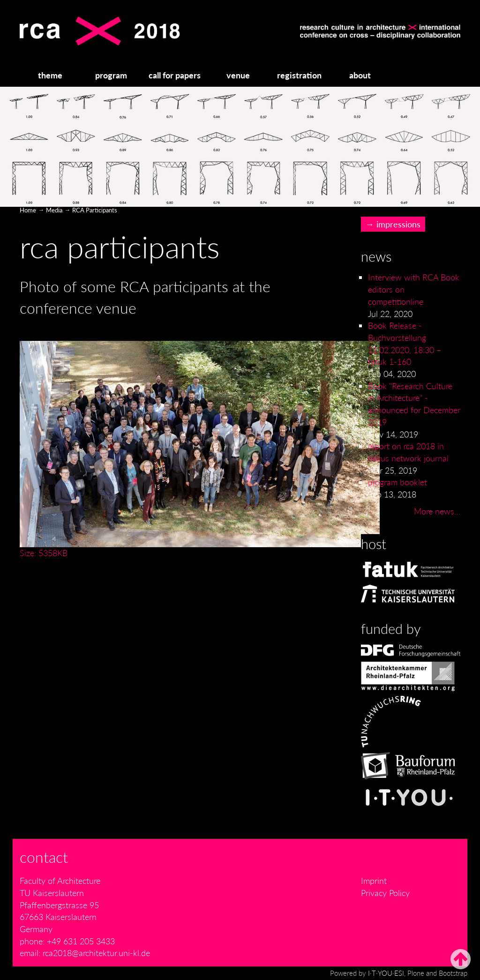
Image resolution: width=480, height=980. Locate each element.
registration (299, 75)
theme (50, 75)
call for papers (175, 75)
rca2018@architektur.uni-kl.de (96, 953)
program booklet (397, 482)
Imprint (374, 881)
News (376, 256)
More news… (437, 511)
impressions (398, 224)
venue (238, 75)
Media (54, 210)
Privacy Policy (385, 893)
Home (28, 210)
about (360, 75)
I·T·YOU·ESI (386, 973)
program (111, 75)
